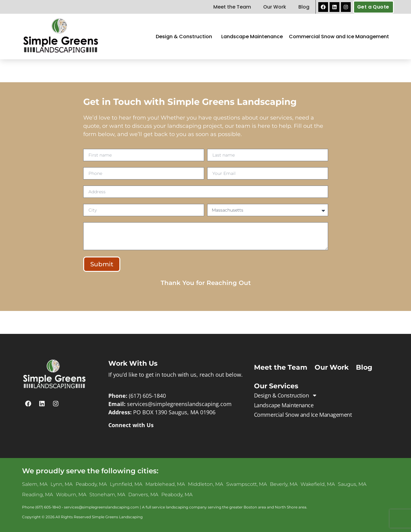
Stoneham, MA (107, 495)
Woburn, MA (71, 495)
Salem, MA (35, 484)
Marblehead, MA (165, 484)
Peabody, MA (91, 484)
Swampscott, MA (247, 484)
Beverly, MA (284, 484)
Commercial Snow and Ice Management (339, 37)
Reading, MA (37, 495)
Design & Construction (185, 37)
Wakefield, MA (318, 484)
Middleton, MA (205, 484)
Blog (304, 7)
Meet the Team (232, 7)
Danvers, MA (143, 495)
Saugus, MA (352, 484)
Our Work (275, 7)
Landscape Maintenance (252, 37)
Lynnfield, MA (126, 484)
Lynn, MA (62, 484)
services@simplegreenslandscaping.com (179, 404)
